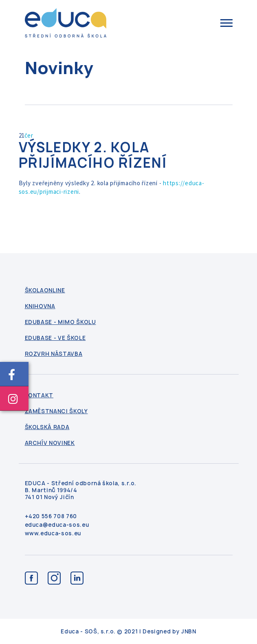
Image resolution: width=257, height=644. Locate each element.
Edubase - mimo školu (60, 322)
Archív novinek (50, 443)
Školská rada (47, 427)
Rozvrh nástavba (54, 354)
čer (29, 135)
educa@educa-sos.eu (57, 525)
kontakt (39, 395)
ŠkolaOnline (45, 290)
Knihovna (40, 306)
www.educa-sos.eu (53, 533)
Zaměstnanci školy (56, 411)
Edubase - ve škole (55, 338)
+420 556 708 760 (51, 516)
